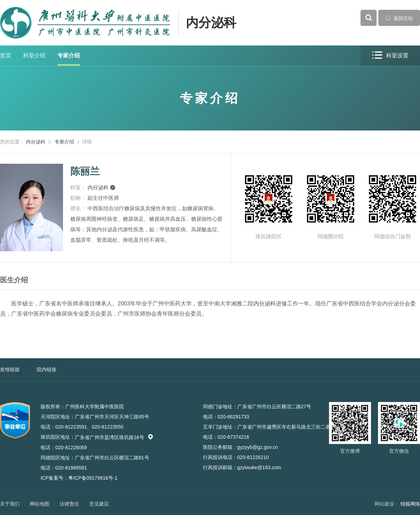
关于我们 (10, 504)
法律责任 (69, 504)
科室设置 (390, 55)
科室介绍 (34, 55)
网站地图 (40, 504)
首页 (6, 55)
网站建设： (387, 504)
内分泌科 (211, 23)
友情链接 (10, 369)
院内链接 (47, 369)
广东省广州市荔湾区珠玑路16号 (114, 437)
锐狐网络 (410, 504)
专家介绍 (69, 55)
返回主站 (399, 18)
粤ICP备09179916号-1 (93, 478)
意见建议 (99, 504)
